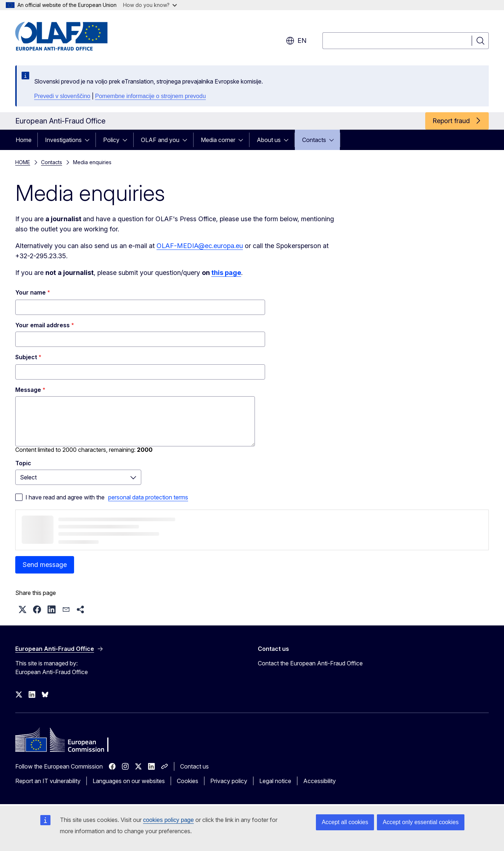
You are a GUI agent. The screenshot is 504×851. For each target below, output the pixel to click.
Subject (26, 357)
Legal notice (275, 781)
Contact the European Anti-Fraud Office (310, 663)
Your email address (42, 325)
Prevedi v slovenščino (62, 96)
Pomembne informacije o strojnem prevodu (151, 96)
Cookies (188, 781)
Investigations (63, 140)
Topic (23, 463)
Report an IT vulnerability (48, 781)
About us (269, 140)
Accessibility (320, 781)
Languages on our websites (129, 781)
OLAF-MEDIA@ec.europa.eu (200, 246)
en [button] (296, 41)
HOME (23, 162)
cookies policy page (168, 820)
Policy (111, 140)
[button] (23, 609)
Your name (31, 292)
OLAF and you (160, 140)
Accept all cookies (345, 822)
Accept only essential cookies (421, 822)
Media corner (218, 140)
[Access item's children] (89, 140)
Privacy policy (229, 781)
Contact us (194, 766)
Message (28, 390)
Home (24, 140)
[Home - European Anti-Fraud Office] (74, 36)
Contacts (314, 140)
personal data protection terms (148, 497)
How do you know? (150, 5)
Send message (45, 565)
